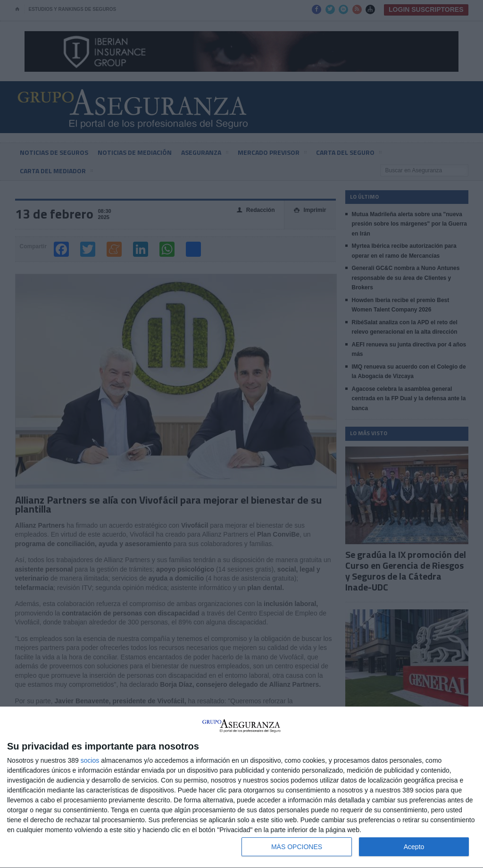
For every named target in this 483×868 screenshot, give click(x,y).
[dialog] (241, 788)
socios (90, 760)
